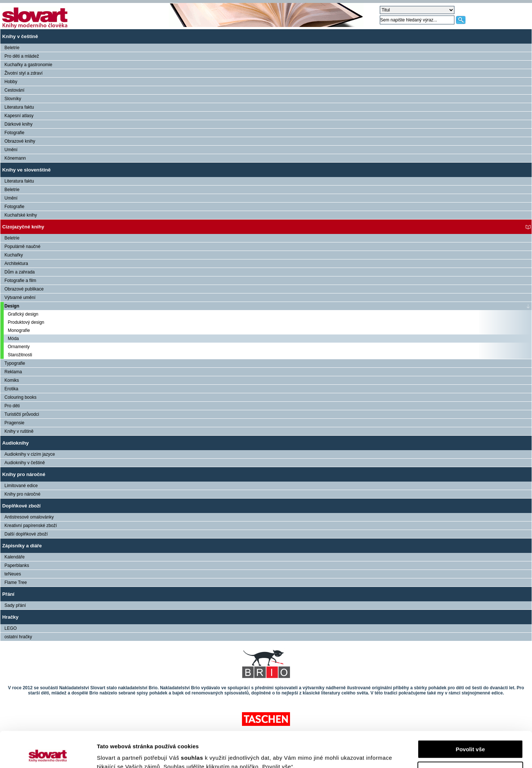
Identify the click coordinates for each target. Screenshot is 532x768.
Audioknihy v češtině (25, 463)
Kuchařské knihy (21, 215)
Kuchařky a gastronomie (28, 65)
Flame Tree (16, 582)
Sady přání (15, 605)
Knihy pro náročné (24, 474)
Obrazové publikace (24, 289)
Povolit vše (470, 716)
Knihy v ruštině (19, 431)
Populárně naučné (22, 247)
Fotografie (14, 133)
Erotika (11, 389)
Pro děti (12, 406)
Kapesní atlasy (19, 116)
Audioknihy (16, 443)
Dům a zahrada (20, 272)
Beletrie (12, 48)
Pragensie (14, 423)
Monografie (19, 330)
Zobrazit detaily (117, 753)
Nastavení (470, 737)
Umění (11, 150)
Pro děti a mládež (22, 56)
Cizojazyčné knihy (23, 227)
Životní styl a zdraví (23, 73)
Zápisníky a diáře (22, 546)
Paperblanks (17, 565)
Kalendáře (15, 557)
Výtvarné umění (20, 298)
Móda (13, 339)
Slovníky (13, 99)
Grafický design (23, 314)
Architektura (16, 264)
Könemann (15, 158)
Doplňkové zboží (21, 506)
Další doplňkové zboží (26, 534)
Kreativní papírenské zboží (31, 526)
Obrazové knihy (20, 141)
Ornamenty (19, 347)
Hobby (11, 82)
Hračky (10, 617)
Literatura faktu (19, 107)
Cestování (14, 90)
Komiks (12, 380)
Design (12, 306)
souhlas (193, 724)
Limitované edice (21, 486)
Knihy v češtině (20, 36)
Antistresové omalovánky (29, 517)
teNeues (13, 574)
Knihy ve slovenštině (26, 170)
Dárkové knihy (18, 124)
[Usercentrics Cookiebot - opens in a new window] (48, 754)
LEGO (11, 628)
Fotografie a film (20, 281)
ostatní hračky (18, 637)
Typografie (15, 363)
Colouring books (21, 397)
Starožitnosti (20, 355)
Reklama (13, 372)
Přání (8, 594)
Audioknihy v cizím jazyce (30, 454)
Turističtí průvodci (22, 414)
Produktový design (26, 322)
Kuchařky (14, 255)
